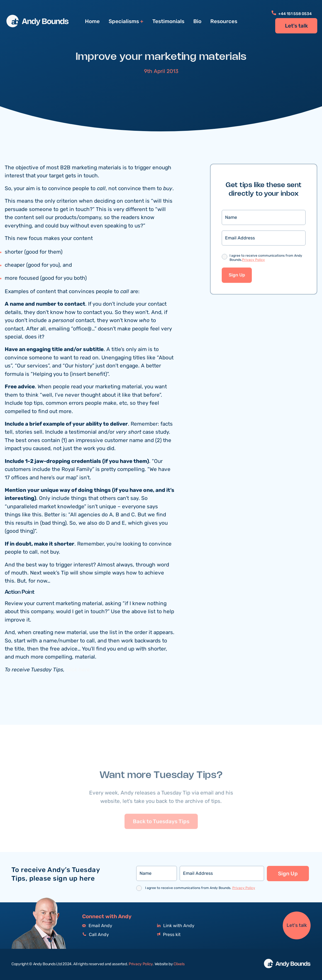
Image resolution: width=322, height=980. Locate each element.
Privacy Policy (253, 261)
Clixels (179, 964)
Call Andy (96, 935)
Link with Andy (176, 926)
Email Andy (97, 926)
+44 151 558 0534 (292, 14)
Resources (224, 21)
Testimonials (168, 21)
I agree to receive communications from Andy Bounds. (266, 259)
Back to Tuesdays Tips (161, 832)
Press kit (169, 935)
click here (78, 671)
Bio (197, 21)
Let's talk (296, 26)
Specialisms (124, 22)
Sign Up (237, 276)
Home (92, 21)
